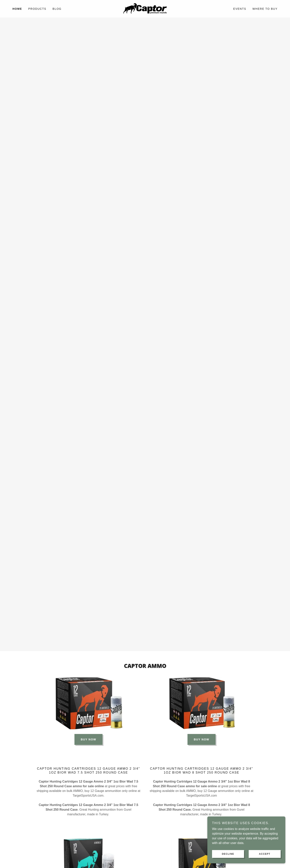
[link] (145, 8)
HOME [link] (17, 9)
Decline (228, 854)
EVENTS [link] (240, 9)
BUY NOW (88, 739)
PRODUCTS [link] (37, 9)
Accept (265, 854)
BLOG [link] (57, 9)
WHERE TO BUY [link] (265, 9)
